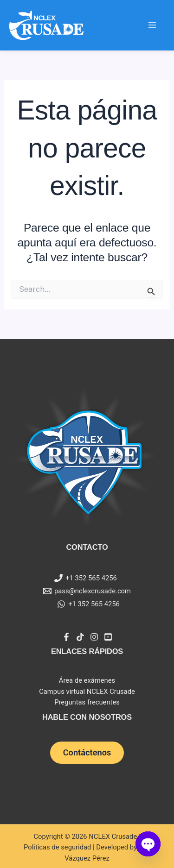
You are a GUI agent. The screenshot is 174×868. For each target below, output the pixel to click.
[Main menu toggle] (152, 25)
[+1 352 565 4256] (86, 578)
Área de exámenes (87, 680)
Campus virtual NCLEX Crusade (87, 692)
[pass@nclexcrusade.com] (87, 591)
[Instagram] (94, 637)
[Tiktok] (80, 637)
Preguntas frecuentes (87, 702)
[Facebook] (66, 637)
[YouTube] (108, 637)
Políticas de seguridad (57, 847)
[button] (87, 753)
